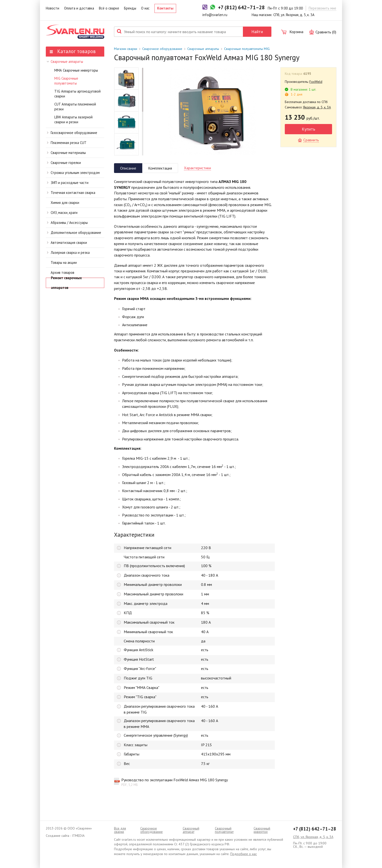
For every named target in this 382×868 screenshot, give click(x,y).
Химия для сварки (65, 203)
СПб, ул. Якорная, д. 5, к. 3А (313, 837)
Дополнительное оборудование (74, 233)
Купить (309, 129)
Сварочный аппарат (191, 830)
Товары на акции (64, 262)
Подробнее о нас (244, 854)
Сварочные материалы (66, 153)
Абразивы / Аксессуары (67, 223)
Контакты (165, 8)
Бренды (130, 8)
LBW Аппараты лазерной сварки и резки (73, 120)
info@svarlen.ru (215, 15)
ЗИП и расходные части (68, 183)
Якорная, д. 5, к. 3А (317, 107)
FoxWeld (316, 82)
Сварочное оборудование (162, 49)
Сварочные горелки (64, 163)
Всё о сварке (109, 8)
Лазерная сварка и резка (68, 253)
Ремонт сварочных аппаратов (66, 283)
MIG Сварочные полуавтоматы (66, 81)
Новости (53, 8)
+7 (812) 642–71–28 (315, 829)
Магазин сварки (126, 49)
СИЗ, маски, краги (62, 213)
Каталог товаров (73, 51)
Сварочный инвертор (262, 830)
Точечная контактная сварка (71, 193)
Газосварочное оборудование (72, 133)
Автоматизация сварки (67, 243)
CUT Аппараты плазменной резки (75, 107)
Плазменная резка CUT (67, 143)
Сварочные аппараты (65, 62)
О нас (145, 8)
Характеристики (197, 168)
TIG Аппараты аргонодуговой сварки (77, 94)
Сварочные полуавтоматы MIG (247, 49)
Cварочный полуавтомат (224, 830)
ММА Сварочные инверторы (76, 70)
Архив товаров (62, 272)
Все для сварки (120, 830)
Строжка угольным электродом (73, 173)
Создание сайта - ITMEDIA (65, 836)
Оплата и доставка (79, 8)
